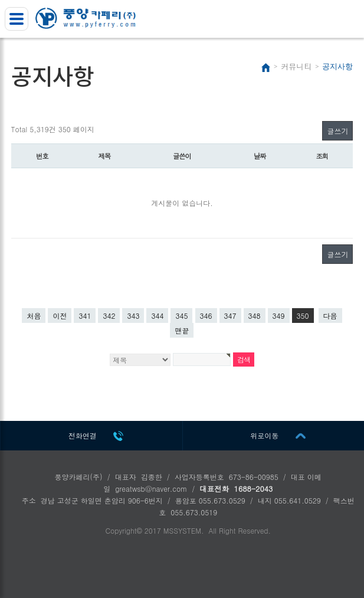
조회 (322, 156)
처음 (34, 316)
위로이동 (264, 435)
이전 (60, 316)
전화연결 (83, 435)
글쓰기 (337, 131)
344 (157, 316)
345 (181, 316)
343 (133, 316)
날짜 (260, 156)
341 (85, 316)
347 (230, 316)
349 (279, 316)
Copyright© (123, 530)
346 (206, 316)
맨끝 (182, 330)
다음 (330, 316)
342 (109, 316)
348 (255, 316)
